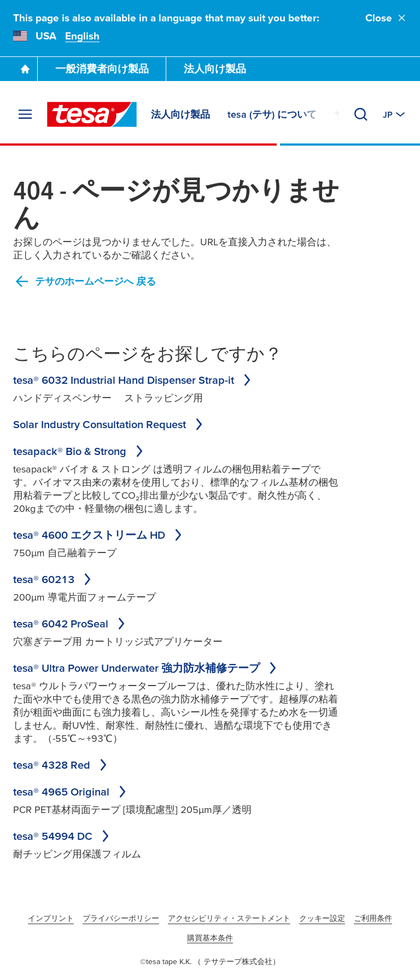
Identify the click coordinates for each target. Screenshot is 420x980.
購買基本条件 (210, 938)
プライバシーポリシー (121, 918)
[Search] (361, 114)
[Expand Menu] (25, 114)
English (82, 36)
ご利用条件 (373, 918)
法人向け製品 (215, 69)
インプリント (51, 918)
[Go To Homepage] (25, 69)
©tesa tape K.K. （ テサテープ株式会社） (210, 961)
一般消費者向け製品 (102, 69)
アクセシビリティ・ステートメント (229, 918)
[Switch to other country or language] (395, 114)
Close (386, 18)
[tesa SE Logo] (92, 114)
